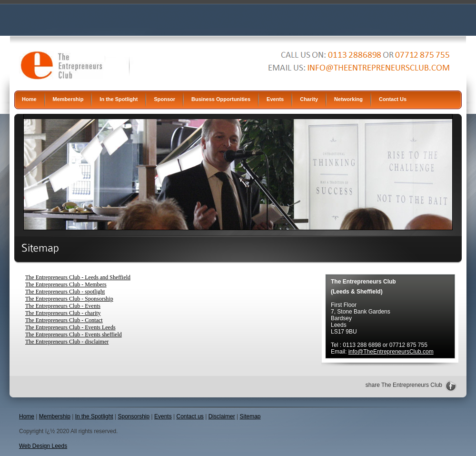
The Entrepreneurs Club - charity (63, 313)
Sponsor (164, 99)
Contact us (190, 416)
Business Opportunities (221, 99)
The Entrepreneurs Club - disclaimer (67, 342)
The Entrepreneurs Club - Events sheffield (74, 334)
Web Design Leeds (43, 446)
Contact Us (393, 99)
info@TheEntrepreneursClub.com (391, 352)
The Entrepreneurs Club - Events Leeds (70, 327)
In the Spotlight (119, 99)
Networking (348, 99)
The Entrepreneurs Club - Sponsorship (69, 299)
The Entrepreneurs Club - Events (63, 306)
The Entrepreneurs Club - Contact (64, 320)
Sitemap (250, 416)
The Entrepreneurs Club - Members (66, 284)
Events (275, 99)
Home (29, 99)
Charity (309, 99)
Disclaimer (222, 416)
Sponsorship (134, 416)
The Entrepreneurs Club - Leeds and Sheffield (78, 277)
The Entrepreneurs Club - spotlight (65, 292)
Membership (68, 99)
